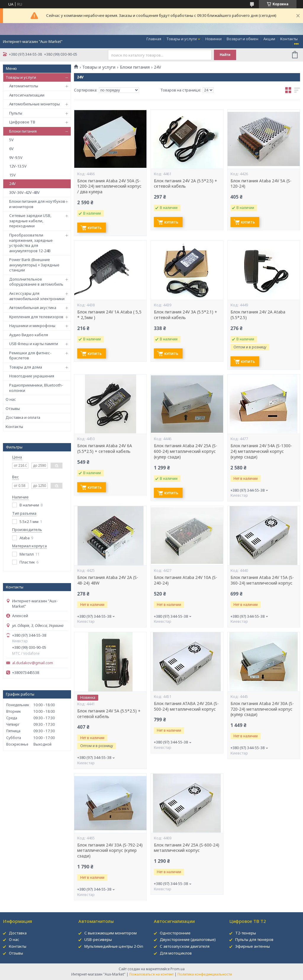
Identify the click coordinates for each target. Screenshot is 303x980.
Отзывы (13, 408)
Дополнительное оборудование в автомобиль (36, 282)
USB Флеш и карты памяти (34, 344)
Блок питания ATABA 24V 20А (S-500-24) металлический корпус (186, 706)
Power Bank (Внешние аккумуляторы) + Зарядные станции (34, 265)
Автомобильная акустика (33, 308)
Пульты (16, 113)
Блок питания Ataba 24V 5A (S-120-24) (261, 184)
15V (12, 175)
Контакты (289, 39)
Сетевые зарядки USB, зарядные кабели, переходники (30, 221)
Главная (154, 39)
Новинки (213, 39)
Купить (95, 228)
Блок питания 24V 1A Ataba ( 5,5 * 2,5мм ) (109, 315)
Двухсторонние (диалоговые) (188, 939)
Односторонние (175, 933)
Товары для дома (26, 367)
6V (11, 149)
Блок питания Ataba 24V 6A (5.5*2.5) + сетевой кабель (105, 449)
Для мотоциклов (176, 953)
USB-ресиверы (98, 939)
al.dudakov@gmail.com (33, 663)
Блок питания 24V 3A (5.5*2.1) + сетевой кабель (186, 315)
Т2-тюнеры (246, 933)
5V (11, 140)
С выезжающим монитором (111, 933)
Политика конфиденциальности (205, 974)
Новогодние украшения (32, 376)
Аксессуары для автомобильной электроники (37, 296)
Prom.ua (178, 969)
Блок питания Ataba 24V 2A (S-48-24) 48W (108, 580)
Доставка (18, 933)
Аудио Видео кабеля (29, 335)
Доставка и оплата (23, 417)
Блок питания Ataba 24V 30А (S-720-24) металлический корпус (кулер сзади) (262, 709)
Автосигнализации (27, 95)
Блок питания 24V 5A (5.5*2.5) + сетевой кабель (109, 714)
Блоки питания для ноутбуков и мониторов (37, 204)
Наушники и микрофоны (32, 326)
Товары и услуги (182, 39)
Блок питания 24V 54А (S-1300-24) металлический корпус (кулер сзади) (261, 451)
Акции (269, 39)
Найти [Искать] (225, 55)
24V (12, 184)
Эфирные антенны (253, 946)
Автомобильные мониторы (34, 104)
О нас (11, 399)
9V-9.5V (16, 157)
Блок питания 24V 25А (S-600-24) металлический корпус (187, 848)
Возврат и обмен (242, 39)
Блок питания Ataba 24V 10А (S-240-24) (186, 580)
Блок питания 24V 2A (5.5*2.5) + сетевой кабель (186, 184)
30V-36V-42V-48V (24, 192)
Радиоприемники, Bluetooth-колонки (36, 388)
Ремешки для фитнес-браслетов (30, 355)
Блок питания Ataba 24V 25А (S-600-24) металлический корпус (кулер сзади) (186, 451)
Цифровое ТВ (22, 122)
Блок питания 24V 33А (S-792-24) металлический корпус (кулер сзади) (110, 851)
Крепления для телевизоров (36, 317)
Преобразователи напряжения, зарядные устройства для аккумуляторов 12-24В (31, 243)
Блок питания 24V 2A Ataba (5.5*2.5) (258, 315)
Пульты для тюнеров (254, 939)
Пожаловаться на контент (151, 974)
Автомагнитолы (24, 86)
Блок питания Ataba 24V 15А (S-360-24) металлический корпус (262, 580)
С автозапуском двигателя (185, 946)
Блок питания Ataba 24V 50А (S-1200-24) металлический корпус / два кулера (109, 186)
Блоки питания (23, 131)
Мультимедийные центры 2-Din (114, 946)
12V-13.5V (18, 166)
